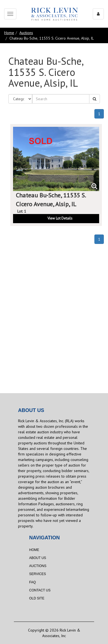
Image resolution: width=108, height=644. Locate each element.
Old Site (37, 598)
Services (37, 574)
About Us (38, 558)
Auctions (26, 33)
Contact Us (40, 590)
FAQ (32, 582)
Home (9, 33)
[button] (56, 219)
